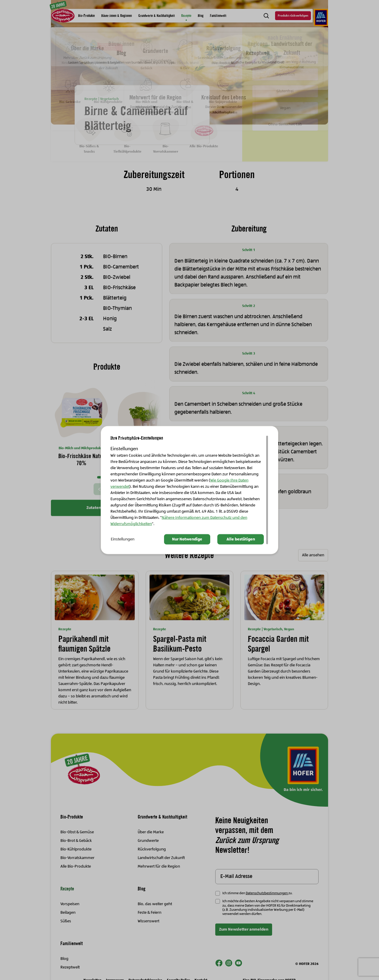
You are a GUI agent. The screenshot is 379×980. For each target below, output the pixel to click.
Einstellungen (123, 539)
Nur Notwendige (187, 539)
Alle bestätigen (241, 539)
